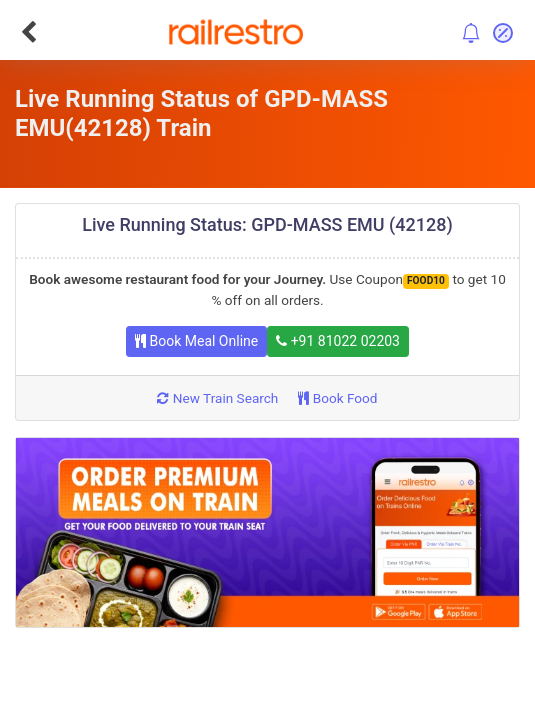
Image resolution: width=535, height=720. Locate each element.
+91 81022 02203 (338, 341)
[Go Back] (28, 32)
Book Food (337, 398)
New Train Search (217, 398)
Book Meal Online (196, 341)
